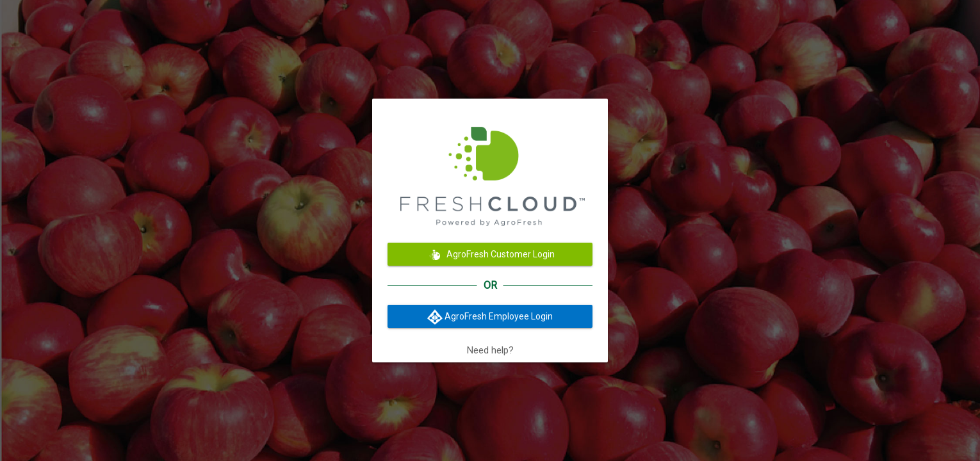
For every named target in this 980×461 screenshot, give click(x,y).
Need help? (490, 350)
